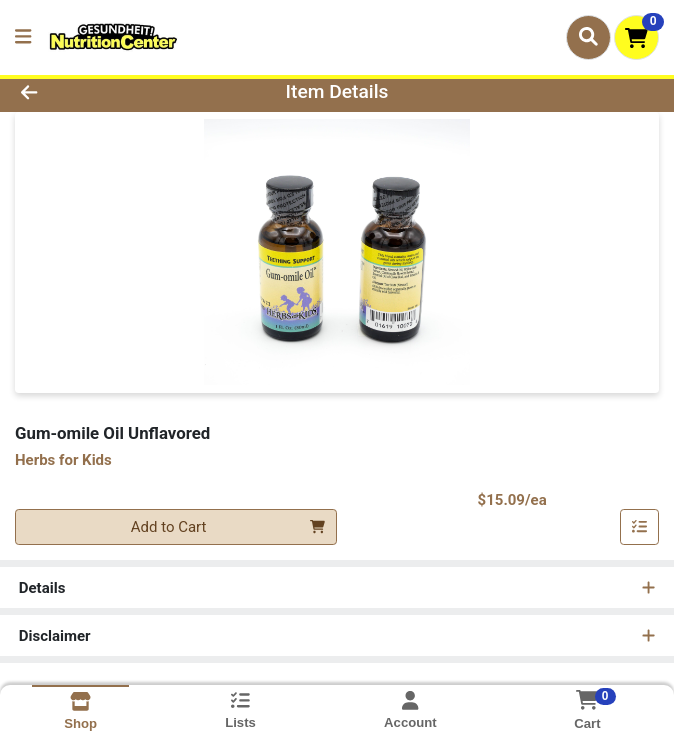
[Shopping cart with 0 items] (636, 37)
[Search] (588, 37)
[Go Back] (95, 92)
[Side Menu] (23, 37)
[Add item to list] (640, 527)
